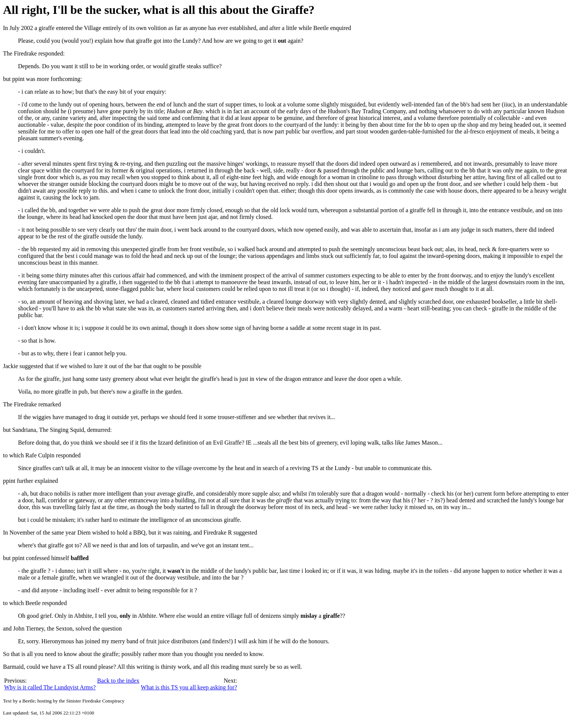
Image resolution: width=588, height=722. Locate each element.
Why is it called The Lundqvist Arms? (50, 687)
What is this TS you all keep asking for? (189, 687)
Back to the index (118, 681)
